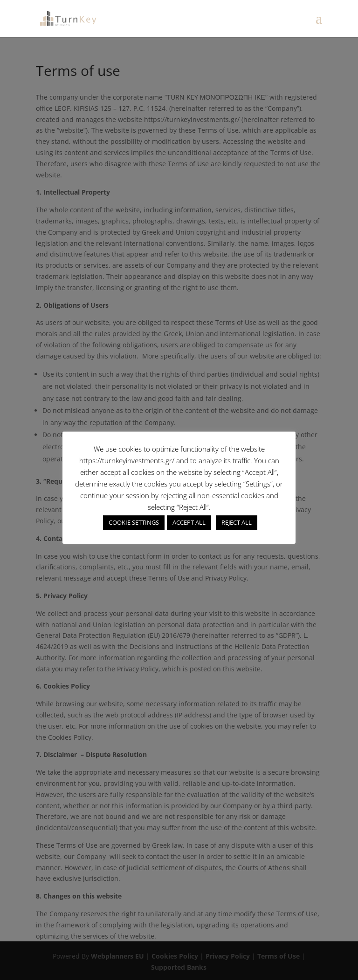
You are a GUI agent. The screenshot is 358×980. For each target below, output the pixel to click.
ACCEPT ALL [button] (189, 522)
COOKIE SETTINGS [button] (134, 522)
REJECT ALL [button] (237, 522)
